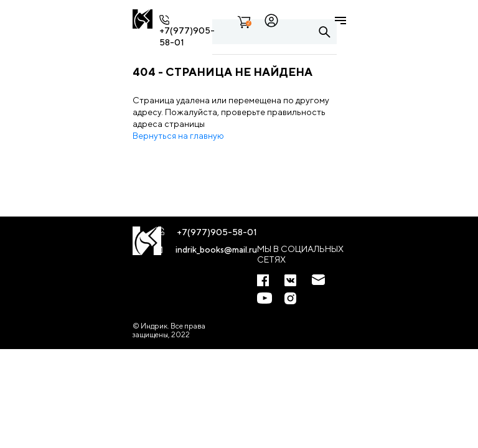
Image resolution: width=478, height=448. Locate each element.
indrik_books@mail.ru (216, 250)
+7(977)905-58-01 (217, 232)
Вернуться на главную (178, 136)
